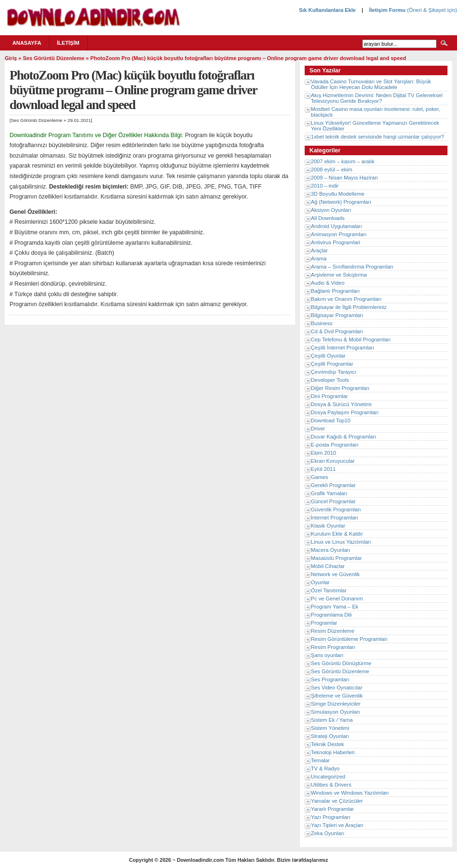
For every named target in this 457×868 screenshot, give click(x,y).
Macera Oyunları (331, 550)
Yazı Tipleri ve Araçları (337, 825)
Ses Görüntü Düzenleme (54, 58)
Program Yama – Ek (335, 607)
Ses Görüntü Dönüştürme (341, 663)
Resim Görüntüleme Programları (349, 639)
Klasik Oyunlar (328, 526)
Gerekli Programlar (333, 485)
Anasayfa (27, 43)
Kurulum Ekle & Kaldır (337, 534)
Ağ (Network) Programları (341, 202)
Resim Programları (333, 647)
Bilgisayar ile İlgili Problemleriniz (349, 307)
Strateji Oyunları (330, 736)
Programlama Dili (331, 615)
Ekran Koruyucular (333, 461)
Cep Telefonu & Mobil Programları (351, 339)
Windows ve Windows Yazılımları (350, 793)
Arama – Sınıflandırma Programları (352, 267)
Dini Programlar (329, 396)
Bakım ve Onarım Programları (346, 299)
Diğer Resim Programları (340, 388)
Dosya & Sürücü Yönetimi (341, 404)
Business (322, 323)
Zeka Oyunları (328, 833)
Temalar (320, 760)
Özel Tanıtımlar (329, 590)
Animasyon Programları (339, 234)
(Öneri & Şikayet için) (431, 10)
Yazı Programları (331, 817)
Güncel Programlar (333, 501)
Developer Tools (330, 380)
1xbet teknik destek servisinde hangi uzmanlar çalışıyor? (378, 137)
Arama (319, 259)
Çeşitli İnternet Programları (343, 348)
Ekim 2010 (323, 453)
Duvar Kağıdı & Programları (343, 437)
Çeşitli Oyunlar (328, 356)
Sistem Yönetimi (330, 728)
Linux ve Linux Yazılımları (341, 542)
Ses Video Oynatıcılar (337, 688)
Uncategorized (328, 777)
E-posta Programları (335, 445)
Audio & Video (328, 283)
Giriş (11, 58)
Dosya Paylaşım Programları (345, 412)
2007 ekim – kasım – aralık (343, 161)
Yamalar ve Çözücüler (337, 801)
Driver (318, 429)
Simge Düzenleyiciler (336, 704)
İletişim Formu (387, 10)
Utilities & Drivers (331, 785)
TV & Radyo (325, 768)
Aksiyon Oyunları (331, 210)
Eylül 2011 (323, 469)
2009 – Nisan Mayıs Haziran (344, 178)
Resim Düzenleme (333, 631)
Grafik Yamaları (329, 493)
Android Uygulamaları (337, 226)
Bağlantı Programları (335, 291)
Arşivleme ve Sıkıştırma (339, 275)
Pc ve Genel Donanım (337, 599)
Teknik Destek (328, 744)
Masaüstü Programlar (336, 558)
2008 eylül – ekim (332, 170)
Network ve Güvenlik (335, 574)
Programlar (324, 623)
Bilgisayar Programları (337, 315)
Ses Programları (330, 679)
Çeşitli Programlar (332, 364)
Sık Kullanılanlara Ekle (327, 10)
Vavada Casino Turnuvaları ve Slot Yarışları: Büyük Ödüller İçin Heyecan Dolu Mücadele (371, 84)
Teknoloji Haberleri (333, 752)
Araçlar (319, 250)
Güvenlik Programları (336, 509)
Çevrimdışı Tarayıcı (334, 372)
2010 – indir (325, 186)
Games (319, 477)
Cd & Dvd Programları (337, 331)
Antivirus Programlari (336, 242)
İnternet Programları (335, 518)
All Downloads (328, 218)
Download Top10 (331, 420)
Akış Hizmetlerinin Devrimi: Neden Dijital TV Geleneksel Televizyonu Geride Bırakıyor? (377, 98)
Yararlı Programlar (333, 809)
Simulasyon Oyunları (335, 712)
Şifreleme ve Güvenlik (337, 696)
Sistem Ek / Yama (332, 720)
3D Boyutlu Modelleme (338, 194)
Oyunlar (320, 582)
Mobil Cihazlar (328, 566)
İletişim (68, 43)
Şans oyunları (327, 655)
